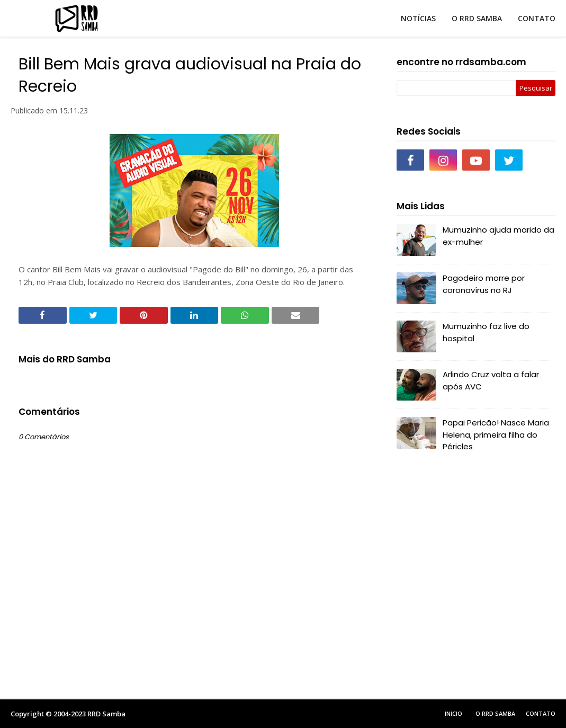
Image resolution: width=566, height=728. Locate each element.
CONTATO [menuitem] (537, 18)
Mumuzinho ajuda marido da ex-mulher (498, 236)
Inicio (453, 713)
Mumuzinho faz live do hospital (486, 332)
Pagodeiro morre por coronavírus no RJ (484, 284)
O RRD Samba (495, 713)
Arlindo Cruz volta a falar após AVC (491, 380)
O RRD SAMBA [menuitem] (477, 18)
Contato (541, 713)
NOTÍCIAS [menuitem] (418, 18)
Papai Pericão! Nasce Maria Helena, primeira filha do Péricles (496, 434)
